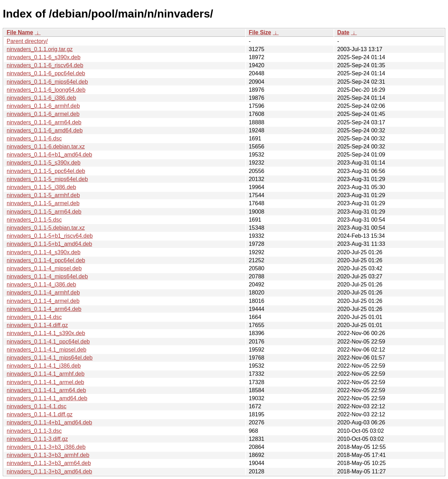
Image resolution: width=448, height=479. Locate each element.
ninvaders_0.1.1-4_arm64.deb (44, 309)
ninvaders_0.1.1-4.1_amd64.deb (47, 398)
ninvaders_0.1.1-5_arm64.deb (44, 212)
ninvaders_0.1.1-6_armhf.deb (43, 106)
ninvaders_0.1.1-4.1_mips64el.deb (50, 358)
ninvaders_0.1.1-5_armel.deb (43, 203)
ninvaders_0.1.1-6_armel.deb (43, 114)
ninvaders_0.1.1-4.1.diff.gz (40, 414)
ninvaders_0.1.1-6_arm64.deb (44, 122)
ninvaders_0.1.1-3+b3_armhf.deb (48, 455)
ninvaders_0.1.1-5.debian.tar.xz (46, 228)
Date (343, 32)
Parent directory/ (27, 41)
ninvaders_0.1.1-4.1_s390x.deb (46, 333)
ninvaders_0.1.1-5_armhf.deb (43, 195)
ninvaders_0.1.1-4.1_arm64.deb (46, 390)
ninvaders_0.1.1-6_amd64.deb (45, 130)
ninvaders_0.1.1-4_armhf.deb (43, 293)
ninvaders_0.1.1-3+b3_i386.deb (46, 447)
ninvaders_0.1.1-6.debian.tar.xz (46, 147)
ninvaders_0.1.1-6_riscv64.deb (45, 65)
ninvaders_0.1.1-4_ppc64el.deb (46, 260)
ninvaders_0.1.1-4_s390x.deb (44, 252)
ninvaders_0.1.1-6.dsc (34, 138)
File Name (20, 32)
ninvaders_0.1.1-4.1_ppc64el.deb (48, 342)
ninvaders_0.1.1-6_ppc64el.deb (46, 73)
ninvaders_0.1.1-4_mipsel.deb (44, 268)
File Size (260, 32)
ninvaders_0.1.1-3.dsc (34, 431)
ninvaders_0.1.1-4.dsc (34, 317)
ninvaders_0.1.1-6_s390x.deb (44, 57)
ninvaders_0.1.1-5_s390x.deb (44, 163)
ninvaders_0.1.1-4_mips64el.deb (47, 276)
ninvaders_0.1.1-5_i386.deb (41, 187)
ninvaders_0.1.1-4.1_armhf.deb (45, 374)
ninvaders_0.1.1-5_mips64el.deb (47, 179)
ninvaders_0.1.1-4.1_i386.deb (44, 366)
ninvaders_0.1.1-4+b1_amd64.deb (49, 422)
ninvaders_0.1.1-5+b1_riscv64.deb (50, 236)
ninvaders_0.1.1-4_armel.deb (43, 301)
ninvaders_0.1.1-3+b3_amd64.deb (49, 471)
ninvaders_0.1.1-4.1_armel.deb (45, 382)
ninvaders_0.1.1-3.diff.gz (37, 439)
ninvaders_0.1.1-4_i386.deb (41, 284)
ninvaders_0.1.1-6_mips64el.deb (47, 82)
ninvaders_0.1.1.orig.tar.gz (40, 49)
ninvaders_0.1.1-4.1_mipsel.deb (47, 350)
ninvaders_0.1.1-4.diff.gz (37, 325)
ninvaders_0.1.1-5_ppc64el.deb (46, 171)
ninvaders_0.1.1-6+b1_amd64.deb (49, 155)
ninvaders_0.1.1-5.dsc (34, 220)
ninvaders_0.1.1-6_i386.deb (41, 98)
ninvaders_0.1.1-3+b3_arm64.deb (49, 463)
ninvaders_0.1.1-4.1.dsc (37, 406)
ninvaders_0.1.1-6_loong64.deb (46, 90)
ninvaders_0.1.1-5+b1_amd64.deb (49, 244)
